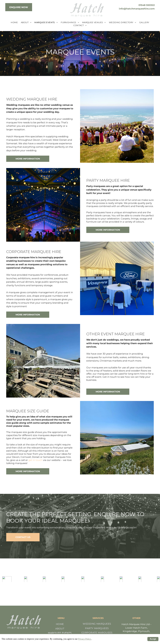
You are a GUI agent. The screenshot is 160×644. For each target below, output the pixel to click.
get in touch (35, 460)
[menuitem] (14, 23)
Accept (153, 639)
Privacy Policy (85, 639)
